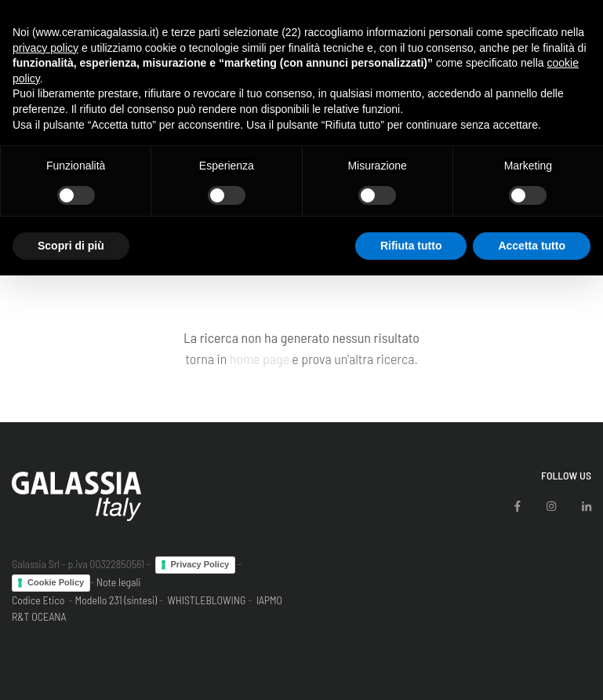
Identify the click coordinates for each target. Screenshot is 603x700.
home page (260, 359)
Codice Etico (38, 600)
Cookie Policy (56, 582)
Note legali (119, 582)
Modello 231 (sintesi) (116, 600)
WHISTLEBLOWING (206, 600)
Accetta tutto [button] (532, 246)
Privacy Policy (200, 564)
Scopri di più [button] (71, 246)
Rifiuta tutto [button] (411, 246)
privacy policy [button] (45, 48)
